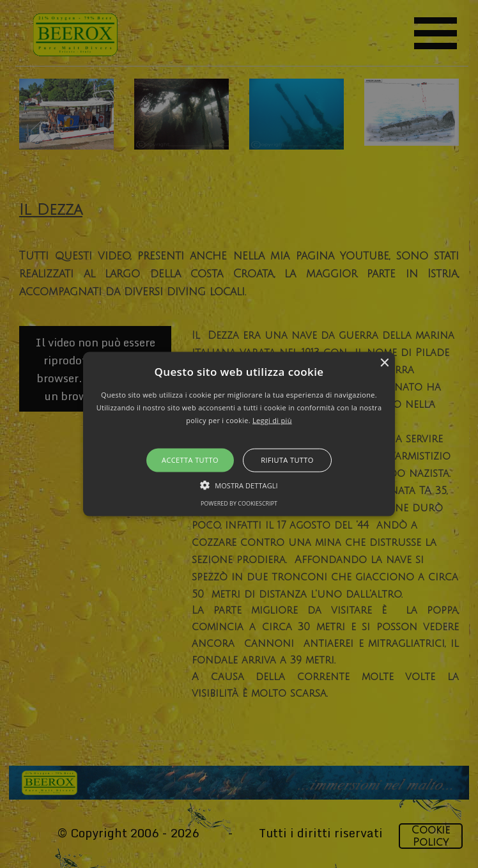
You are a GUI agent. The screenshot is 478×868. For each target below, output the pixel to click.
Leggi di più (272, 420)
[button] (239, 434)
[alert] (239, 434)
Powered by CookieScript (239, 503)
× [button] (384, 363)
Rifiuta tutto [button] (287, 460)
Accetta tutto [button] (190, 460)
